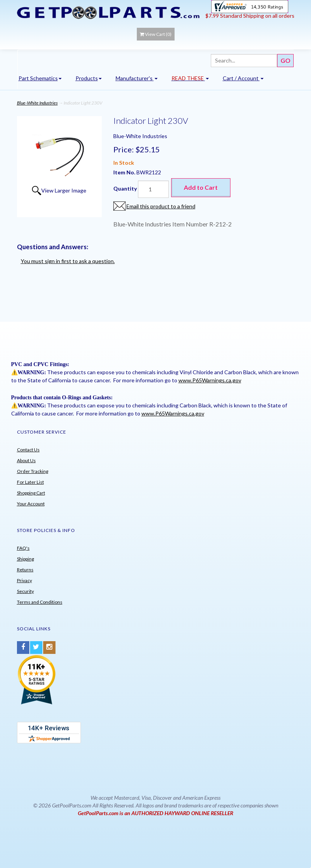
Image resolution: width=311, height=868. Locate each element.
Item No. (125, 172)
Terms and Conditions (40, 602)
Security (25, 591)
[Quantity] (153, 189)
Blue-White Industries (37, 103)
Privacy (24, 580)
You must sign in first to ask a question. (68, 261)
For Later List (30, 482)
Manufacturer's (137, 78)
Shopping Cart (31, 493)
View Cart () (156, 34)
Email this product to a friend (161, 206)
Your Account (31, 504)
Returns (25, 570)
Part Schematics (40, 78)
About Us (26, 460)
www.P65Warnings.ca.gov (210, 380)
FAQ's (23, 548)
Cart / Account (243, 78)
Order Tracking (33, 471)
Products (89, 78)
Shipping (25, 559)
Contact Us (28, 450)
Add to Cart (201, 187)
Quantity (125, 188)
